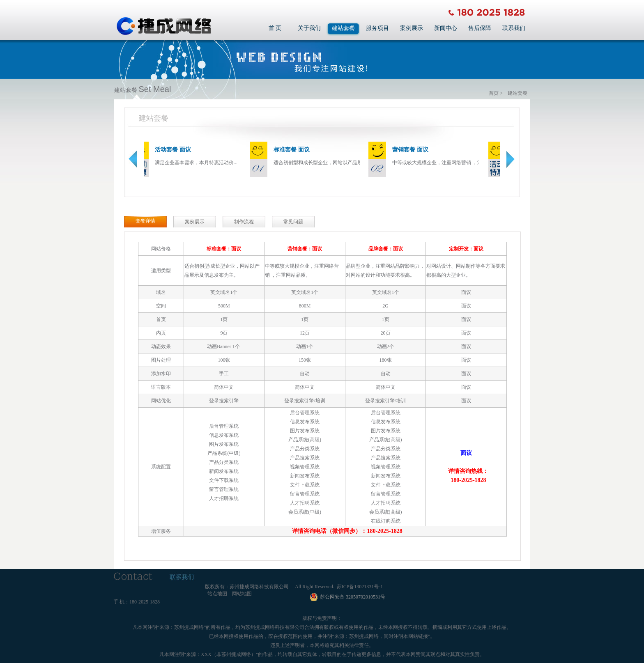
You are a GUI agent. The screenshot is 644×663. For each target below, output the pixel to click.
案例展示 (412, 28)
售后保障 (480, 28)
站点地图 (217, 594)
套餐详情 (145, 221)
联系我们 (514, 28)
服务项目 (377, 28)
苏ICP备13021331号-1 (360, 587)
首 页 (275, 28)
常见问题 (293, 222)
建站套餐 (343, 28)
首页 (494, 93)
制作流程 (244, 222)
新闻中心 (446, 28)
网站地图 (242, 594)
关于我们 (309, 28)
